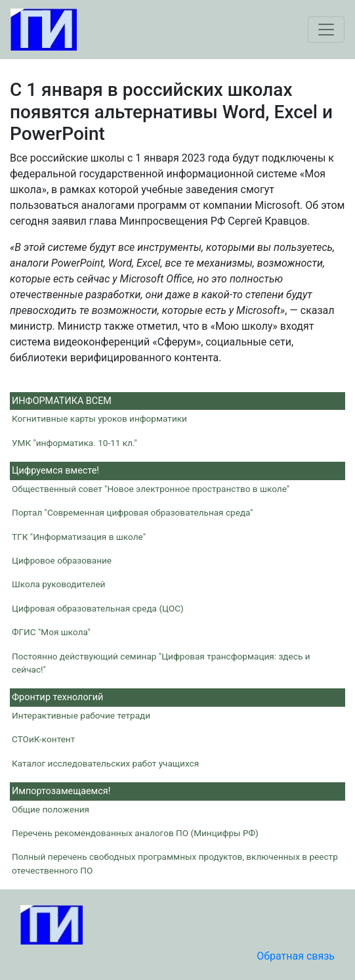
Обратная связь (296, 956)
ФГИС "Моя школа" (51, 632)
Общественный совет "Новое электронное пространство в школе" (151, 489)
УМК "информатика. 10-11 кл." (74, 443)
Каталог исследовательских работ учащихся (105, 763)
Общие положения (51, 809)
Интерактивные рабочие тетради (81, 715)
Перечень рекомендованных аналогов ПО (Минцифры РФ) (135, 833)
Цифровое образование (62, 560)
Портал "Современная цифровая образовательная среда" (132, 512)
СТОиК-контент (43, 739)
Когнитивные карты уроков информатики (99, 418)
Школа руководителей (58, 584)
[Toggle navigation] (326, 30)
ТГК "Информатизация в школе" (79, 537)
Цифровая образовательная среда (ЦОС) (98, 608)
